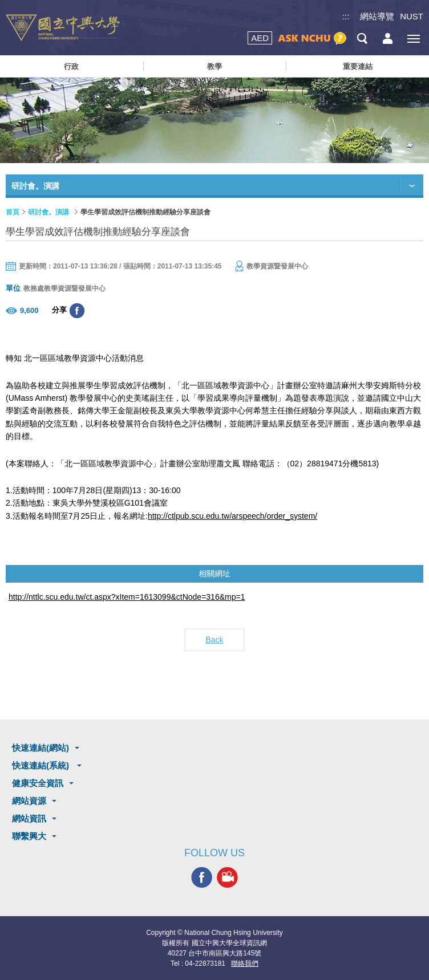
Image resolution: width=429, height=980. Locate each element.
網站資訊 (29, 818)
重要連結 (358, 66)
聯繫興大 (29, 836)
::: (346, 16)
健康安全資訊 (38, 783)
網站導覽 (377, 16)
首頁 (13, 212)
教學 (214, 66)
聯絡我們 (245, 963)
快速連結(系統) (42, 765)
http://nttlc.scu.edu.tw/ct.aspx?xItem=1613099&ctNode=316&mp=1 (127, 597)
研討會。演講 (48, 212)
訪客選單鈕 (388, 38)
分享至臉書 (77, 311)
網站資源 (29, 801)
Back (214, 640)
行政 (71, 66)
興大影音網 (227, 877)
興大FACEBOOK (202, 877)
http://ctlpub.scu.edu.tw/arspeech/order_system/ (232, 516)
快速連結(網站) (41, 748)
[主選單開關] (413, 38)
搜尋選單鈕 (362, 38)
